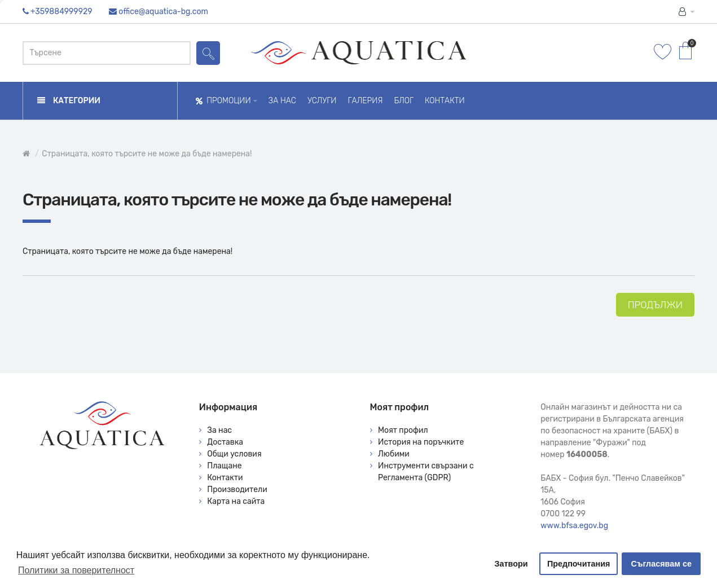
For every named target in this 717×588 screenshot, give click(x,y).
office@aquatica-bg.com (163, 12)
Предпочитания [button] (579, 564)
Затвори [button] (511, 564)
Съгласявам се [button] (661, 564)
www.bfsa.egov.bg (574, 526)
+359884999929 (61, 12)
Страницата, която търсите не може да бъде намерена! (147, 154)
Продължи (655, 305)
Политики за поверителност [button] (76, 570)
